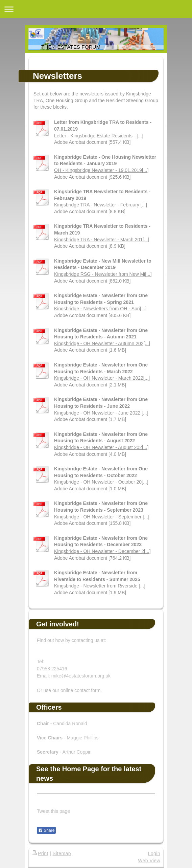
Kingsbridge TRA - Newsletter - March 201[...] (102, 240)
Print (40, 853)
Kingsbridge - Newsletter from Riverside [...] (100, 586)
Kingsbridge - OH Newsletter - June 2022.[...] (101, 413)
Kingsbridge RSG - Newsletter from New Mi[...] (103, 274)
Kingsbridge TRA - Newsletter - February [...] (101, 205)
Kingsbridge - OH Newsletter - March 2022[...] (102, 378)
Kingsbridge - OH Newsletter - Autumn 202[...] (102, 343)
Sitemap (62, 853)
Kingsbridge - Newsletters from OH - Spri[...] (100, 309)
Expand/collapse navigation (96, 9)
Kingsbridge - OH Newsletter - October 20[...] (101, 482)
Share (46, 830)
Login (154, 853)
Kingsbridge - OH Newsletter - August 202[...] (101, 447)
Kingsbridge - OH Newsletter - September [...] (102, 517)
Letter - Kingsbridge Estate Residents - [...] (99, 136)
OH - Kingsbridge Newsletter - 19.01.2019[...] (101, 170)
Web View (149, 861)
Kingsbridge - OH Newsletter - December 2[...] (102, 551)
